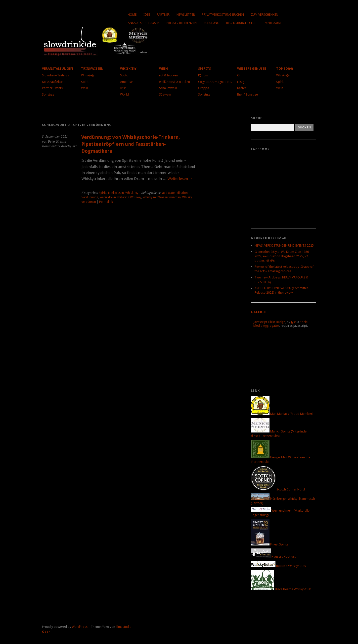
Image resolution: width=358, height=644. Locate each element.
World (124, 94)
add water (169, 193)
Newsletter (186, 15)
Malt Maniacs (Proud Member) (282, 414)
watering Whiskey (129, 197)
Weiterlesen (180, 179)
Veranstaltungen (58, 69)
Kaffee (242, 88)
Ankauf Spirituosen (144, 23)
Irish (123, 88)
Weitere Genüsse (252, 69)
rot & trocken (168, 75)
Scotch (125, 75)
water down (108, 197)
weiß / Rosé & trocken (175, 82)
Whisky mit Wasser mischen (162, 197)
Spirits (204, 69)
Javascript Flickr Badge (269, 322)
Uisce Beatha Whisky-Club (281, 589)
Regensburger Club (241, 23)
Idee (147, 15)
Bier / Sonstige (247, 94)
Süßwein (165, 94)
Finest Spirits (269, 544)
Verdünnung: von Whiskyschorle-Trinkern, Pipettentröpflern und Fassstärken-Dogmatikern (131, 144)
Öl (239, 75)
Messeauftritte (52, 82)
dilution (182, 193)
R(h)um (203, 75)
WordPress (80, 627)
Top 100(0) (285, 69)
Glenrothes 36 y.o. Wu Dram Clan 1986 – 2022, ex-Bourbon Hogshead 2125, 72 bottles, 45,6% (283, 256)
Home (132, 15)
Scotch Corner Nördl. (279, 489)
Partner (163, 15)
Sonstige (48, 94)
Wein (85, 88)
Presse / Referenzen (182, 23)
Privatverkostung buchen (223, 15)
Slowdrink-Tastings (55, 75)
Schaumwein (168, 88)
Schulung (211, 23)
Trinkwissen (92, 69)
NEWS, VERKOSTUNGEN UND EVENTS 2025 (284, 245)
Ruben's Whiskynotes (278, 566)
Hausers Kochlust (273, 557)
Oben (46, 632)
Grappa (204, 88)
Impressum (272, 23)
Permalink (106, 202)
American (127, 82)
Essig (241, 82)
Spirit (85, 82)
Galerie (259, 312)
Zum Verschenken (265, 15)
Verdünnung (90, 197)
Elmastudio (124, 627)
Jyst (293, 322)
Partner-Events (52, 88)
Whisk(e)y (88, 75)
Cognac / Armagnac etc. (215, 82)
